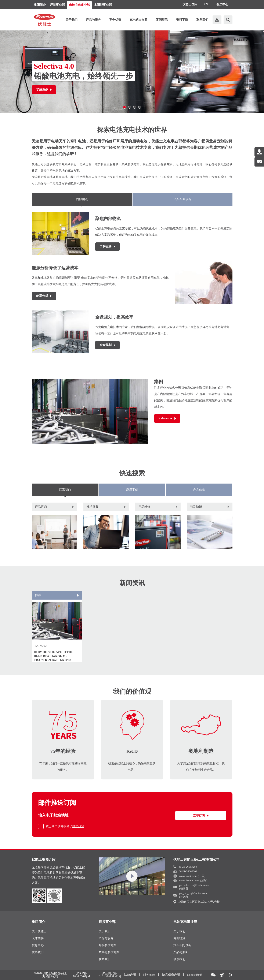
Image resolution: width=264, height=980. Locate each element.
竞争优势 (115, 20)
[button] (124, 107)
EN (206, 4)
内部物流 (82, 199)
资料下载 (182, 20)
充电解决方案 (138, 20)
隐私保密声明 (171, 975)
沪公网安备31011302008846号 (109, 975)
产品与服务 (93, 20)
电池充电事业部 (79, 5)
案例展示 (162, 20)
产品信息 (199, 490)
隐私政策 (78, 826)
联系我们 (202, 20)
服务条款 (149, 975)
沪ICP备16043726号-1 (82, 975)
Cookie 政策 (195, 975)
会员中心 (222, 4)
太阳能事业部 (103, 5)
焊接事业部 (57, 5)
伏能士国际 (190, 4)
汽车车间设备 (182, 199)
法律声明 (130, 975)
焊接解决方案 (108, 945)
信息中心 (38, 945)
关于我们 (72, 20)
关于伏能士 (39, 931)
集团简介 (40, 5)
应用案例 (132, 490)
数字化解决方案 (109, 952)
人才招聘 (38, 938)
